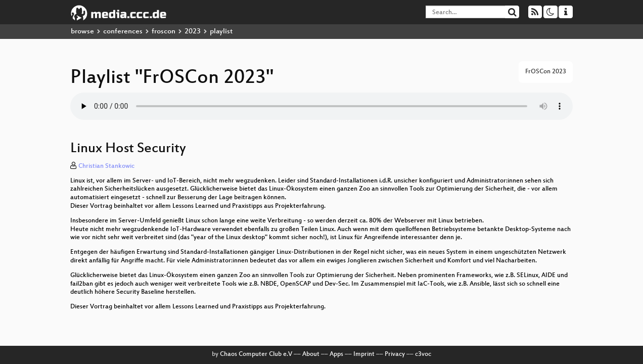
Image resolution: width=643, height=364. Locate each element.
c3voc (423, 354)
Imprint (364, 354)
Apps (336, 354)
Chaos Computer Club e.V (256, 354)
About (311, 354)
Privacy (395, 354)
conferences (123, 32)
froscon (164, 32)
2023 (193, 32)
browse (82, 32)
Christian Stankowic (106, 166)
